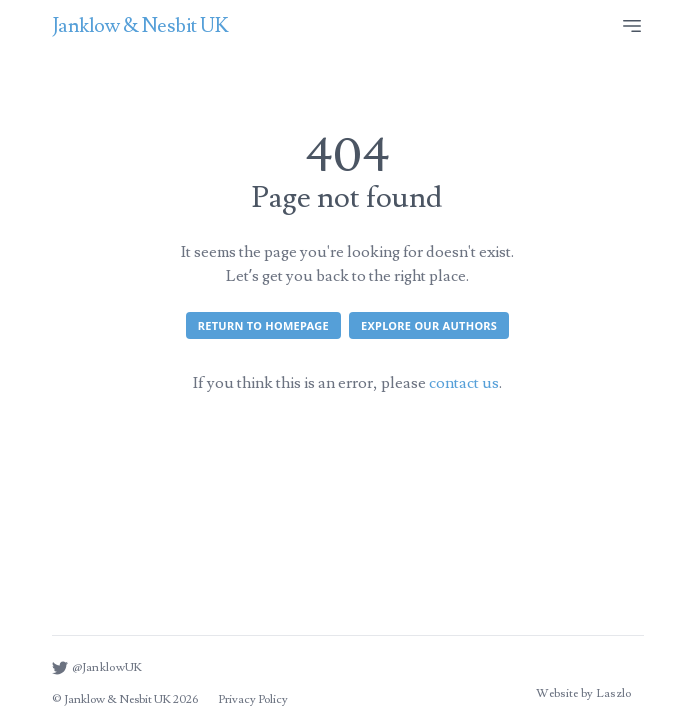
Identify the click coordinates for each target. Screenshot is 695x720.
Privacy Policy (253, 699)
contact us (464, 383)
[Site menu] (632, 26)
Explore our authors (429, 325)
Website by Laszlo (583, 693)
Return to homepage (263, 325)
